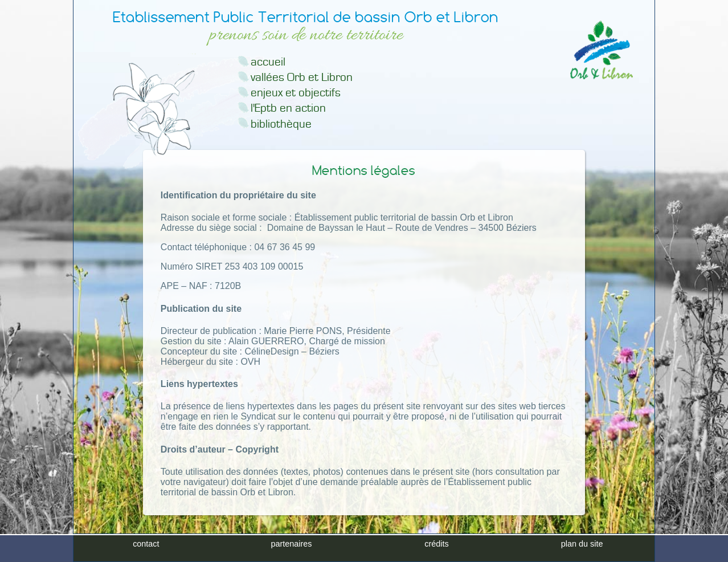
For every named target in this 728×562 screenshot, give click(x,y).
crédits (436, 544)
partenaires (291, 544)
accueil (268, 62)
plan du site (582, 544)
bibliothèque (281, 124)
